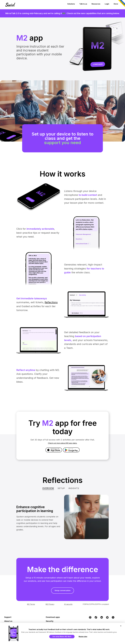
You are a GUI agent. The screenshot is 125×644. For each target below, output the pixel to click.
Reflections (51, 302)
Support (8, 617)
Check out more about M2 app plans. (63, 443)
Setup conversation (63, 590)
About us (8, 621)
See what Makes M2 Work (62, 637)
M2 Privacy (50, 604)
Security (50, 621)
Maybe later (83, 637)
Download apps (53, 617)
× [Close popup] (121, 626)
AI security (68, 604)
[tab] (48, 488)
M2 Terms (31, 604)
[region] (62, 125)
